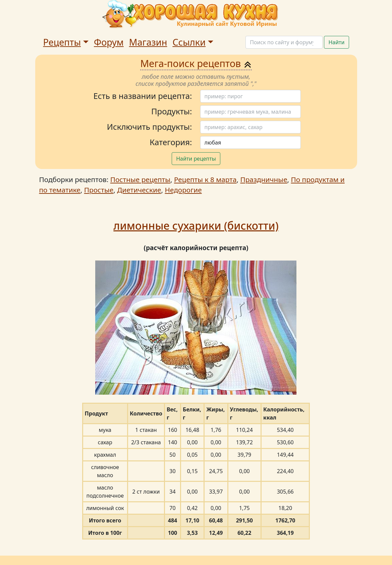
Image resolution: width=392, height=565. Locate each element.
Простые (99, 190)
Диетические (139, 190)
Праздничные (264, 179)
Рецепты (62, 42)
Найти (336, 42)
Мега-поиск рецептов (196, 63)
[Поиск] (284, 42)
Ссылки (189, 42)
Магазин (148, 42)
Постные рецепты (140, 179)
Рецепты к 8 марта (205, 179)
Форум (109, 42)
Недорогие (183, 190)
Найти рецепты (196, 159)
